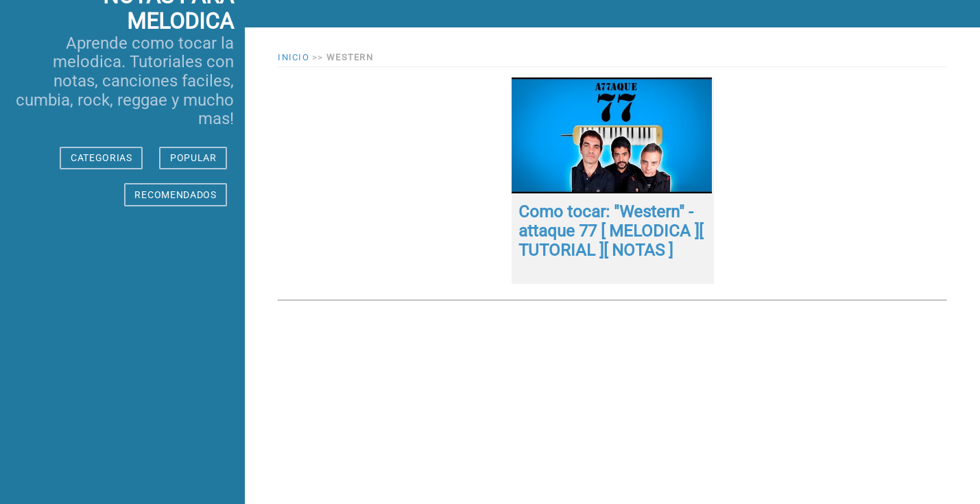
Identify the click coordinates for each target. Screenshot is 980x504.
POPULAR (193, 158)
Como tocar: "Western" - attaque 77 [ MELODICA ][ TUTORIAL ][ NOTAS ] (611, 231)
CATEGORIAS (101, 158)
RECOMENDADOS (175, 195)
